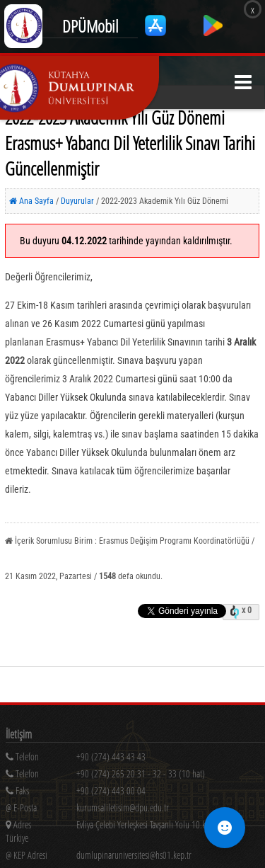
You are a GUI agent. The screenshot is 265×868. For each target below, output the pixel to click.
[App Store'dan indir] (157, 32)
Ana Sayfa (31, 201)
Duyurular (78, 201)
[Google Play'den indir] (213, 32)
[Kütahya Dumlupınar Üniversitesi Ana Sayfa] (79, 88)
